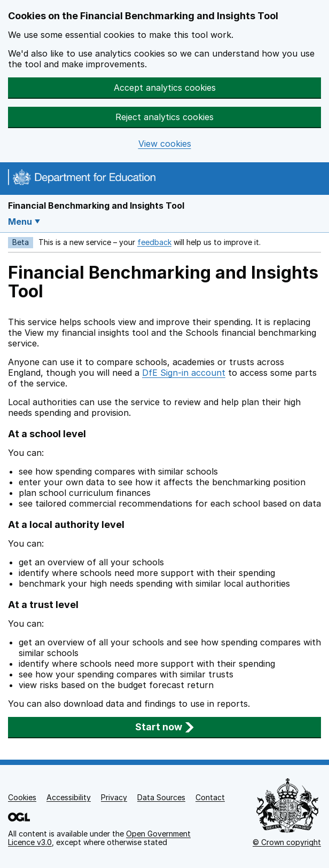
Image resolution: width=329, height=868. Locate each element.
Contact (210, 797)
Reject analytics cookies (164, 117)
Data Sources (161, 797)
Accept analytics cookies (165, 88)
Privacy (114, 797)
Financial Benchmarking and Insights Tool (96, 206)
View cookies (165, 144)
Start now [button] (165, 727)
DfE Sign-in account (184, 373)
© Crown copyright (287, 842)
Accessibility (69, 797)
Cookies (22, 797)
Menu (20, 222)
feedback (154, 242)
